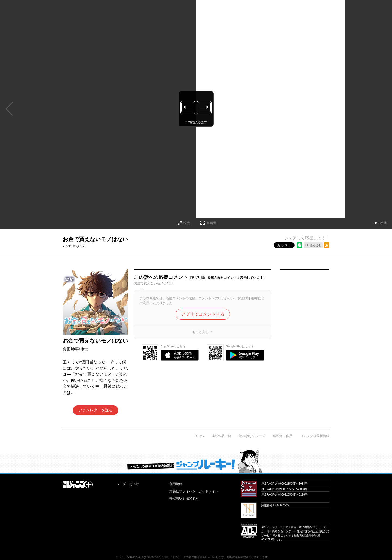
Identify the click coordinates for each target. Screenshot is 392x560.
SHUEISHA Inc (128, 557)
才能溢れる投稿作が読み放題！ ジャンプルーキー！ (196, 461)
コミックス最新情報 (315, 436)
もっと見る (200, 332)
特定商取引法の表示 (184, 498)
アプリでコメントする (203, 314)
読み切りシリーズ (252, 436)
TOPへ (199, 436)
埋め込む (316, 245)
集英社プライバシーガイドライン (194, 491)
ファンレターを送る (96, 410)
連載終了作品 (283, 436)
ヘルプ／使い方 (127, 484)
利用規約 (176, 484)
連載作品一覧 (221, 436)
